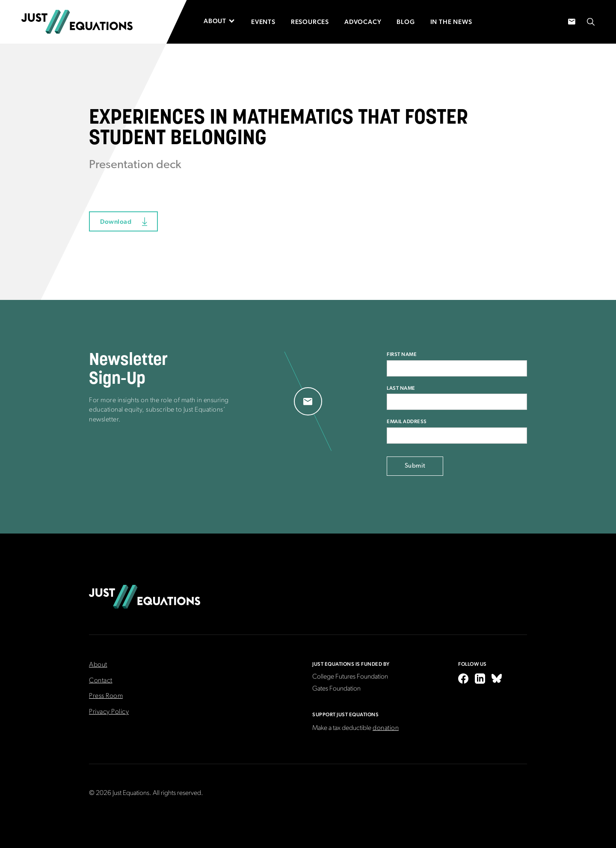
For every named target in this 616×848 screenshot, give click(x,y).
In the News (451, 22)
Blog (406, 22)
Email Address (407, 421)
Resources (310, 22)
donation (386, 728)
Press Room (106, 696)
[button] (224, 21)
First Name (402, 354)
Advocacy (363, 22)
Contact (101, 681)
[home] (77, 22)
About (98, 665)
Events (263, 22)
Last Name (401, 388)
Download (116, 221)
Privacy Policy (109, 712)
